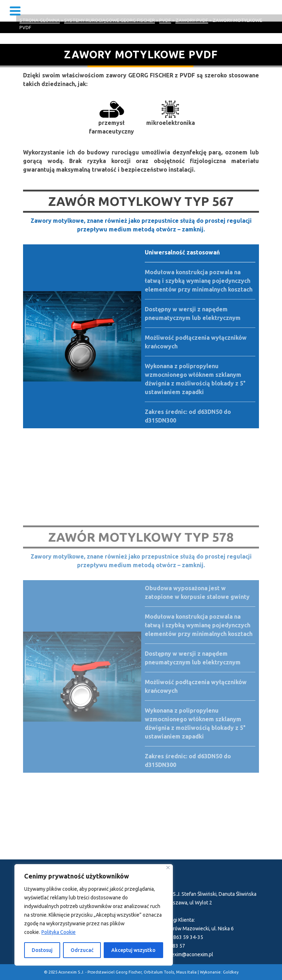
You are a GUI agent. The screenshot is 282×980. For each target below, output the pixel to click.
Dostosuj (42, 950)
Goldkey (231, 972)
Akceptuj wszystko (133, 950)
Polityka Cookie (59, 932)
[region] (94, 915)
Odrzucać (82, 950)
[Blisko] (168, 868)
